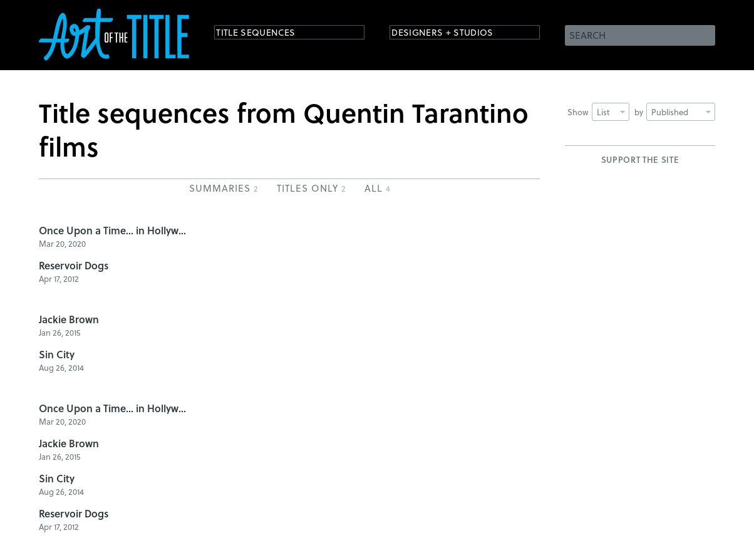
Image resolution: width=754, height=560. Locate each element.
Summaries (224, 188)
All (377, 188)
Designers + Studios (456, 34)
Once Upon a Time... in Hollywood (114, 230)
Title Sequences (267, 34)
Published (681, 112)
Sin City (57, 354)
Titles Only (311, 188)
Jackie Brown (69, 319)
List (611, 112)
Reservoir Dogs (74, 265)
